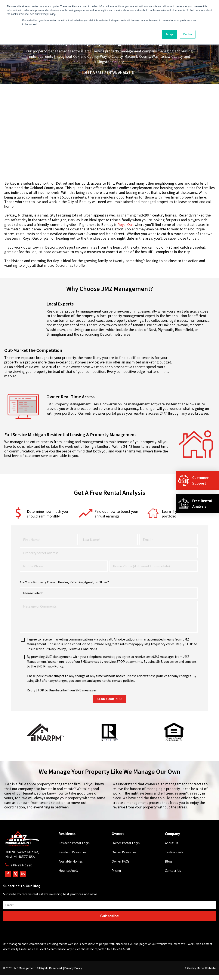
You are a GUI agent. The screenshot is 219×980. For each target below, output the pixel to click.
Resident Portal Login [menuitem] (74, 838)
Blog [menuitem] (168, 856)
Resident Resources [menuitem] (73, 847)
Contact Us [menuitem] (173, 865)
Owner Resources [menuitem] (124, 847)
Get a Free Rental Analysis (109, 72)
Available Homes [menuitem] (71, 856)
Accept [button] (169, 34)
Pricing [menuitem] (116, 865)
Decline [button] (188, 34)
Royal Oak (126, 225)
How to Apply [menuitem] (68, 865)
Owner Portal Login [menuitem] (126, 838)
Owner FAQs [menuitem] (121, 856)
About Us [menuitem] (172, 838)
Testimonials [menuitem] (174, 847)
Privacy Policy (73, 963)
